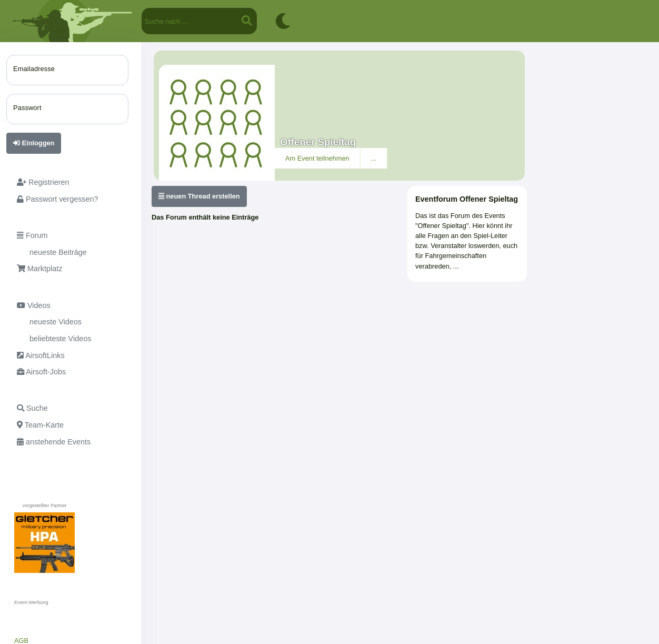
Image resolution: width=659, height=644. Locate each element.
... (374, 158)
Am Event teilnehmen (317, 158)
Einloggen (34, 143)
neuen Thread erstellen (199, 196)
